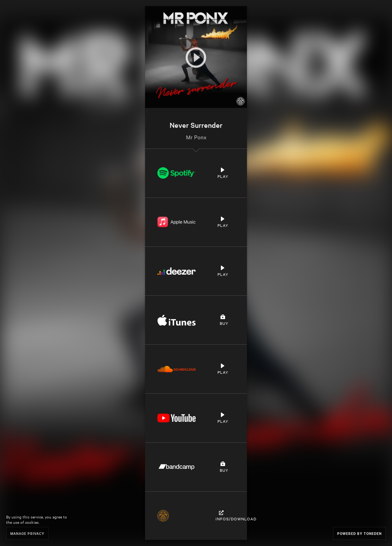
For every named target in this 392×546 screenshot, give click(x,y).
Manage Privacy (27, 533)
